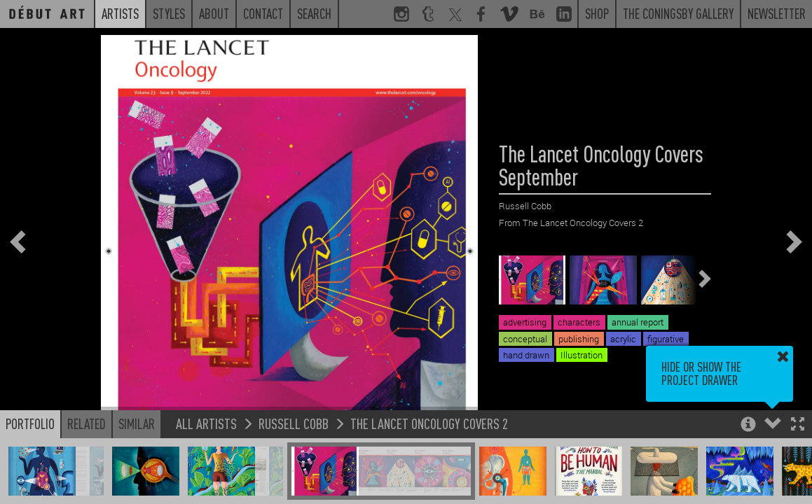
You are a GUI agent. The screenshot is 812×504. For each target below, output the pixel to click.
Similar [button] (137, 423)
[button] (798, 425)
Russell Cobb (294, 423)
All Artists (206, 423)
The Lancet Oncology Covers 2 (429, 423)
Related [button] (87, 423)
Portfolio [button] (30, 423)
